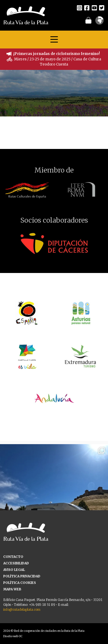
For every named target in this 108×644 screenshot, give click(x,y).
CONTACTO (13, 557)
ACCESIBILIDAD (16, 563)
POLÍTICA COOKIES (20, 583)
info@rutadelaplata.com (22, 609)
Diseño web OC (13, 636)
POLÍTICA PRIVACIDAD (22, 576)
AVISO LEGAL (14, 570)
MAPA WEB (12, 589)
